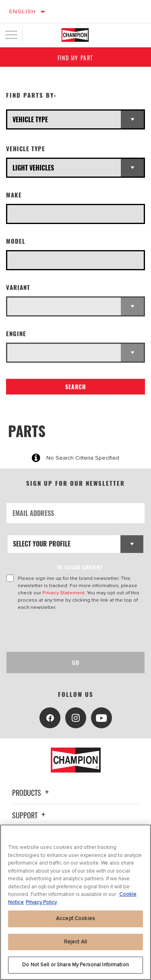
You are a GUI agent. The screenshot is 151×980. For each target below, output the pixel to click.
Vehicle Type (26, 149)
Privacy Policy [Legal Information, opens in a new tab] (41, 902)
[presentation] (74, 631)
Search (76, 387)
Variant (18, 287)
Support (30, 815)
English (23, 11)
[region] (75, 902)
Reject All (75, 942)
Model (16, 241)
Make (14, 195)
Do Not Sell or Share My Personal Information (75, 965)
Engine (16, 334)
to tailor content (80, 567)
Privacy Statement (63, 593)
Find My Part (75, 58)
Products (32, 793)
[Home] (75, 35)
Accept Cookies (75, 918)
